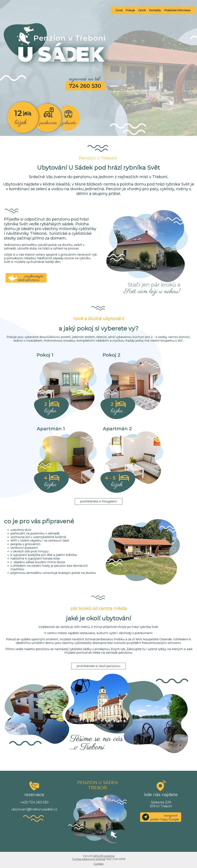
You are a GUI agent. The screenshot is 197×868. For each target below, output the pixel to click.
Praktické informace (177, 10)
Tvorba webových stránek (89, 859)
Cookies (98, 864)
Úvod (119, 10)
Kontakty (155, 10)
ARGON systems (104, 856)
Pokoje (130, 10)
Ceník (142, 10)
